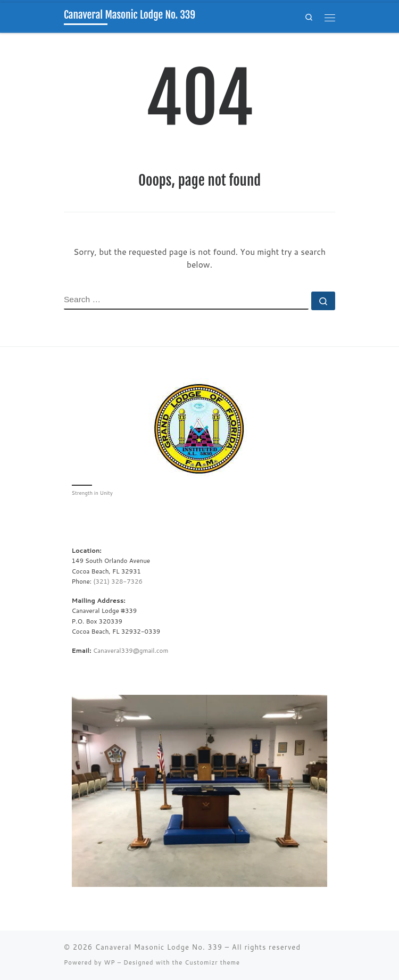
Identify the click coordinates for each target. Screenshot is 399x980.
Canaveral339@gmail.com (131, 650)
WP (109, 962)
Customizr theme (212, 962)
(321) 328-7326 (118, 581)
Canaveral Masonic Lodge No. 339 (159, 947)
